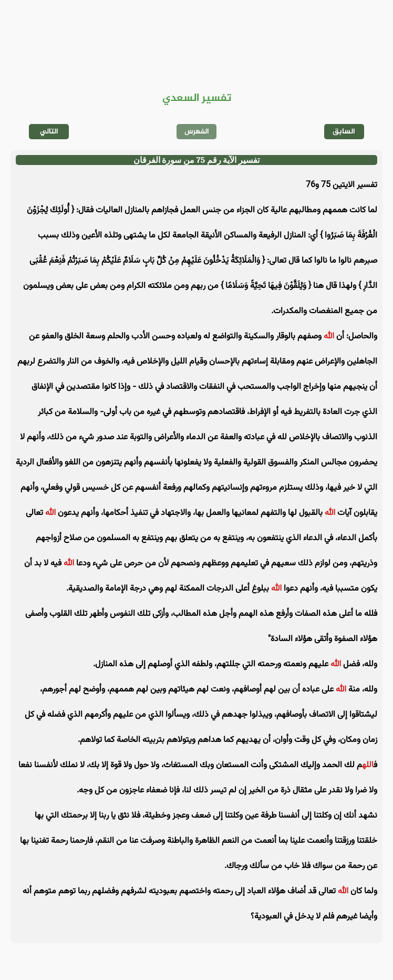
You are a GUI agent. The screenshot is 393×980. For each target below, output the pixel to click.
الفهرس (197, 132)
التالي (49, 132)
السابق (344, 132)
